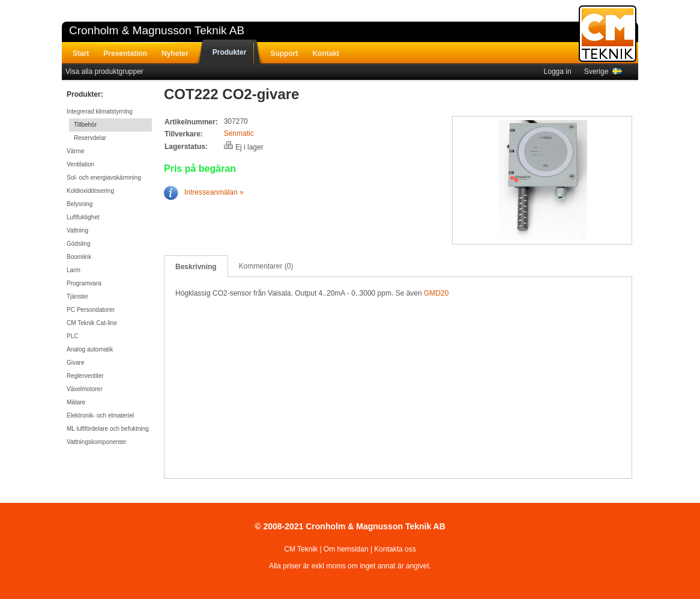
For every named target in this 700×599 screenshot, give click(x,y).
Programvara (84, 283)
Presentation (125, 53)
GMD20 (436, 293)
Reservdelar (90, 138)
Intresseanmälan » (204, 192)
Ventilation (80, 164)
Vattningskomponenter (96, 442)
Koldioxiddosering (90, 191)
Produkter (230, 52)
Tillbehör (85, 125)
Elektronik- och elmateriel (100, 415)
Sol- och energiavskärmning (104, 178)
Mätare (76, 402)
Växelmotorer (84, 389)
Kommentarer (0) (266, 266)
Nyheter (175, 53)
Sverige (603, 71)
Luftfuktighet (83, 217)
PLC (72, 336)
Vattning (77, 230)
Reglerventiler (85, 376)
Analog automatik (90, 349)
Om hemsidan (346, 549)
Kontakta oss (395, 549)
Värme (75, 151)
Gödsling (78, 244)
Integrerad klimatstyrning (100, 111)
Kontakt (326, 53)
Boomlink (79, 257)
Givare (75, 363)
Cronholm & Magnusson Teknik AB (157, 30)
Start (81, 53)
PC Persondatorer (91, 310)
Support (284, 53)
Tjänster (77, 296)
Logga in (558, 71)
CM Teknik (301, 549)
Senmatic (239, 133)
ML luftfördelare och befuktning (108, 429)
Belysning (80, 204)
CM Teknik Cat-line (92, 323)
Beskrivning (196, 267)
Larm (74, 270)
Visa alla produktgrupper (104, 71)
